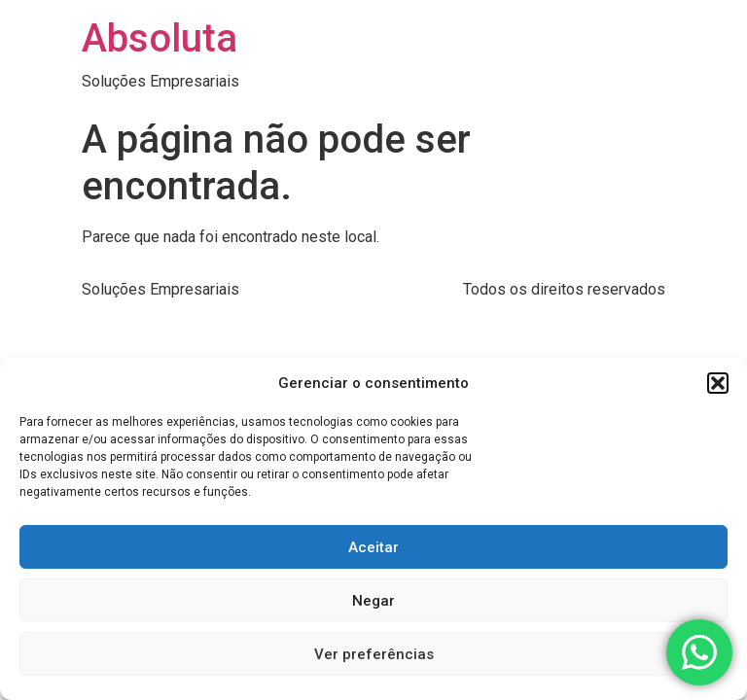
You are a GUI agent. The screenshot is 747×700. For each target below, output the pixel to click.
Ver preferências (374, 654)
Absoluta (160, 38)
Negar (373, 601)
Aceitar (373, 547)
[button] (718, 383)
